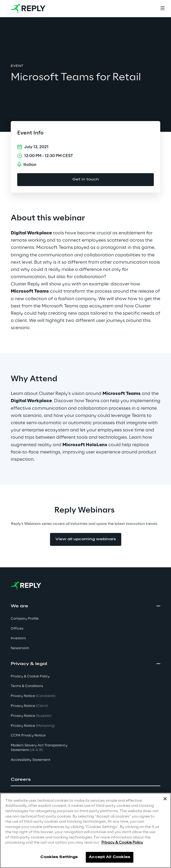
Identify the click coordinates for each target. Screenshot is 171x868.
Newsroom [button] (20, 648)
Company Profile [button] (25, 619)
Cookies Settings (59, 857)
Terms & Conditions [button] (27, 686)
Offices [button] (17, 629)
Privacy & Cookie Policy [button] (30, 676)
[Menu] (162, 9)
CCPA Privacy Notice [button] (28, 736)
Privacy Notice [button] (33, 696)
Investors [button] (18, 638)
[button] (85, 780)
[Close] (165, 799)
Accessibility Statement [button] (31, 760)
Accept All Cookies (109, 857)
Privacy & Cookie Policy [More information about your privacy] (122, 843)
